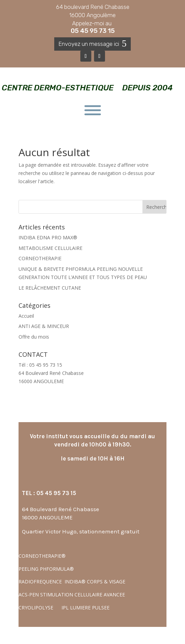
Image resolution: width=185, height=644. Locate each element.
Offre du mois (34, 337)
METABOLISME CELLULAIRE (50, 248)
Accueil (26, 316)
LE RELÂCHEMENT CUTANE (50, 288)
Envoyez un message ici (89, 44)
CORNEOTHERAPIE (40, 258)
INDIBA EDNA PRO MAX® (48, 237)
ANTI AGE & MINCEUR (44, 326)
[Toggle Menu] (93, 110)
